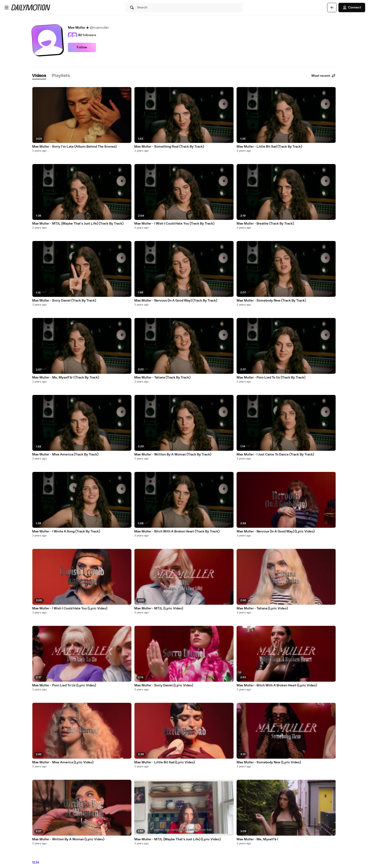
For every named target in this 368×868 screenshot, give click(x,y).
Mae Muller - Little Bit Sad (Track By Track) (269, 147)
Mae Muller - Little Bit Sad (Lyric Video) (165, 762)
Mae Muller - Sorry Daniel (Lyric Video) (164, 685)
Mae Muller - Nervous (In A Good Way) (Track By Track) (176, 301)
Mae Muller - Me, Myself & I (257, 839)
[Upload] (332, 8)
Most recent (324, 76)
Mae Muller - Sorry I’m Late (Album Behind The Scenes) (74, 147)
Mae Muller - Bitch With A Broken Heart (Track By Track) (177, 532)
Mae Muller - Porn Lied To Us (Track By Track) (271, 378)
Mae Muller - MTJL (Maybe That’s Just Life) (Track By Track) (78, 224)
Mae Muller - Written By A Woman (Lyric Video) (68, 839)
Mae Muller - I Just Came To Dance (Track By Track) (275, 455)
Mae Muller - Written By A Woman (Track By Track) (173, 455)
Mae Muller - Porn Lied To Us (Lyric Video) (64, 685)
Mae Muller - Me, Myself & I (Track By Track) (66, 378)
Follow (82, 47)
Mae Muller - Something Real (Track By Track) (169, 147)
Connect (352, 8)
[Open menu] (7, 8)
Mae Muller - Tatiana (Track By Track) (162, 378)
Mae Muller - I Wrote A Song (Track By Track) (66, 532)
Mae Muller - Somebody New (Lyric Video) (269, 762)
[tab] (39, 76)
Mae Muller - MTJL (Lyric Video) (159, 608)
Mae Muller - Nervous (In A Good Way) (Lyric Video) (276, 532)
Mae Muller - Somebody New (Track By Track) (271, 301)
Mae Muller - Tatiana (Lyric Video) (262, 608)
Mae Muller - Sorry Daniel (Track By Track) (64, 301)
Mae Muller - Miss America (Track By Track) (65, 455)
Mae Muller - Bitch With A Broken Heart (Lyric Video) (277, 685)
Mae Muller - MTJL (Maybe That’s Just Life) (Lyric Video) (177, 839)
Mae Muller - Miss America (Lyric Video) (63, 762)
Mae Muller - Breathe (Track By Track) (265, 224)
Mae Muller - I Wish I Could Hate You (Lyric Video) (70, 608)
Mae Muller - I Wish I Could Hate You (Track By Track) (174, 224)
